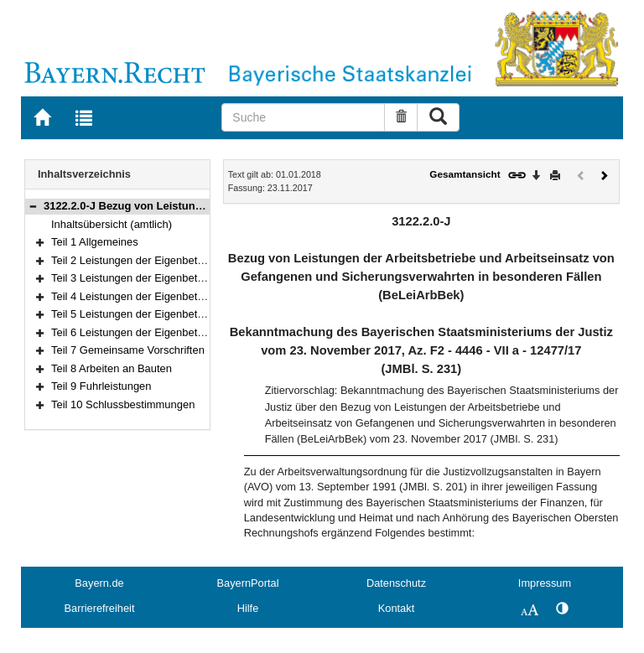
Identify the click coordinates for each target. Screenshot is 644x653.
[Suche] (303, 117)
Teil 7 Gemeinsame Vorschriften (128, 350)
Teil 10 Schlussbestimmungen (123, 404)
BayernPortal (248, 583)
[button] (33, 206)
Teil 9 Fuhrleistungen (101, 386)
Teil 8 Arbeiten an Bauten (112, 368)
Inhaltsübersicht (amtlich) (112, 224)
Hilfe (248, 608)
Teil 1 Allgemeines (95, 242)
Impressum (545, 583)
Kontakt (396, 608)
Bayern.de (99, 583)
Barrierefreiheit (100, 608)
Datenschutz (396, 583)
